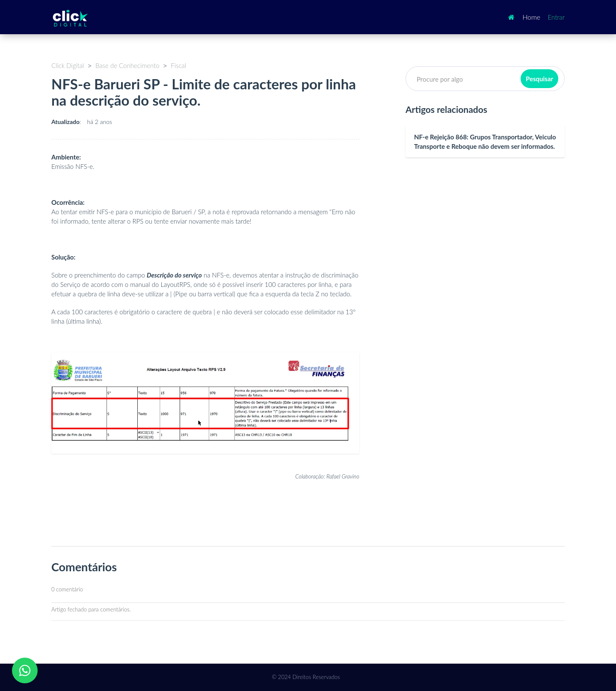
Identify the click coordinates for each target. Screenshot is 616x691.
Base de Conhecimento (127, 65)
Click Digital (68, 65)
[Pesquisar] (485, 79)
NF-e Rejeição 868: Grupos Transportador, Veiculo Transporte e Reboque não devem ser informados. (485, 142)
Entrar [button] (556, 17)
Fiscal (178, 65)
